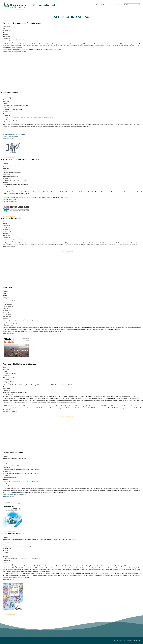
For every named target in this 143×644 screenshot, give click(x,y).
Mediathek (104, 5)
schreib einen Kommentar (67, 56)
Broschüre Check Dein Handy (11, 136)
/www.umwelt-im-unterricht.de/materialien (14, 494)
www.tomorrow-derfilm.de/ (10, 412)
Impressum (118, 640)
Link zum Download (8, 138)
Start (96, 5)
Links (112, 5)
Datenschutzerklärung (132, 640)
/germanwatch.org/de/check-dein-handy (14, 134)
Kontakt (119, 5)
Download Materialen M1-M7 (10, 201)
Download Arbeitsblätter (9, 199)
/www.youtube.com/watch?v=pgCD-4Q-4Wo (15, 52)
